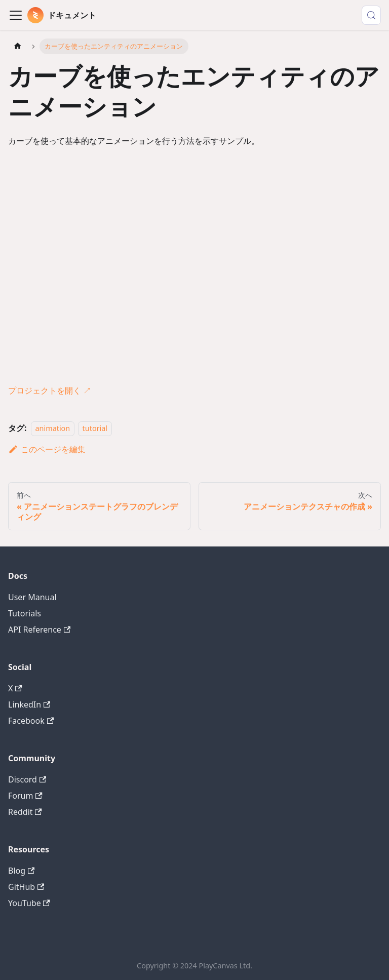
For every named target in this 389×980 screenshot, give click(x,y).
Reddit (25, 812)
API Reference (39, 630)
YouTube (29, 903)
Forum (25, 796)
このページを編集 (47, 449)
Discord (27, 779)
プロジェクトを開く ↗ (50, 390)
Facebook (31, 721)
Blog (21, 871)
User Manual (32, 597)
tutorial (95, 428)
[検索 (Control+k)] (371, 15)
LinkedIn (29, 704)
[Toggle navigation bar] (16, 15)
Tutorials (25, 613)
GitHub (26, 887)
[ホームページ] (18, 46)
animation (53, 428)
